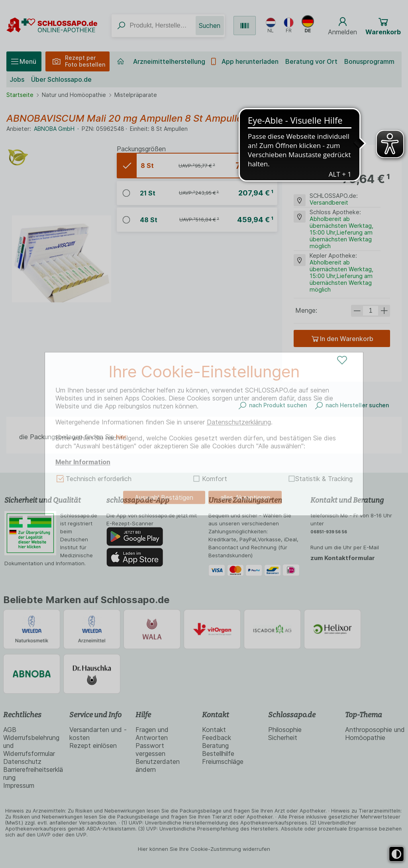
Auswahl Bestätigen (164, 497)
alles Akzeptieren (245, 497)
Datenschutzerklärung (239, 422)
